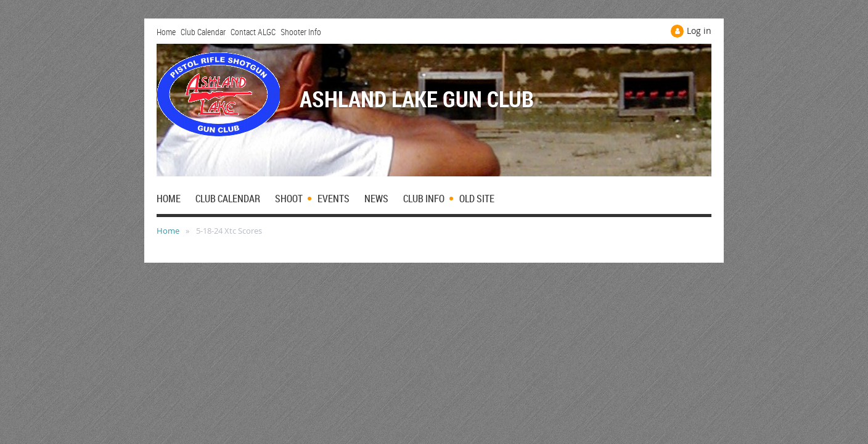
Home (166, 32)
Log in (699, 31)
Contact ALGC (253, 32)
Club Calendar (203, 32)
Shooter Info (301, 32)
